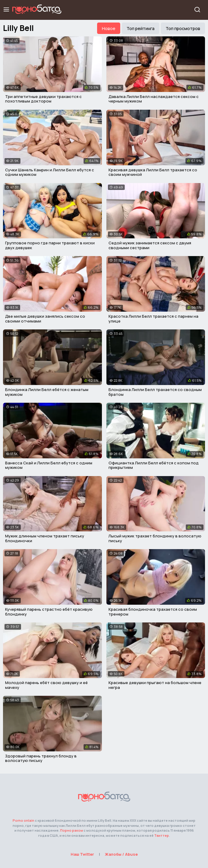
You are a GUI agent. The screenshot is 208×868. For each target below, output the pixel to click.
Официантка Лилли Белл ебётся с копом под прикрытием (154, 465)
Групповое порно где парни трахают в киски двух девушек (50, 245)
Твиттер (162, 835)
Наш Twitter (82, 854)
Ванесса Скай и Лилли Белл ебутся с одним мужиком (49, 465)
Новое (109, 28)
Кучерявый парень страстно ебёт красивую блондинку (49, 612)
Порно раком (72, 830)
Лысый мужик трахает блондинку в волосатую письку (155, 538)
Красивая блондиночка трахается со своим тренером (153, 612)
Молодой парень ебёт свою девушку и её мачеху (46, 685)
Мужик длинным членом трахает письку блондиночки (45, 538)
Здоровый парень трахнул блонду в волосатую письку (41, 758)
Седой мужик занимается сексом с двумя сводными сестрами (150, 245)
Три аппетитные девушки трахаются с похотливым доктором (43, 99)
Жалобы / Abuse (121, 854)
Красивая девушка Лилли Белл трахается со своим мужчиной (153, 172)
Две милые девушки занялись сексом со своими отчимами (45, 319)
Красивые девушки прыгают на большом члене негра (155, 685)
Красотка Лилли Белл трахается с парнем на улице (153, 319)
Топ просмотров (183, 28)
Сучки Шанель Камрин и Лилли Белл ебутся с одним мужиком (50, 172)
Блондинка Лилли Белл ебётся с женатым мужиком (47, 392)
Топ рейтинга (141, 28)
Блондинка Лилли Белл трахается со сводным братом (155, 392)
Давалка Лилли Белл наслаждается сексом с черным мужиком (154, 99)
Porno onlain (23, 820)
